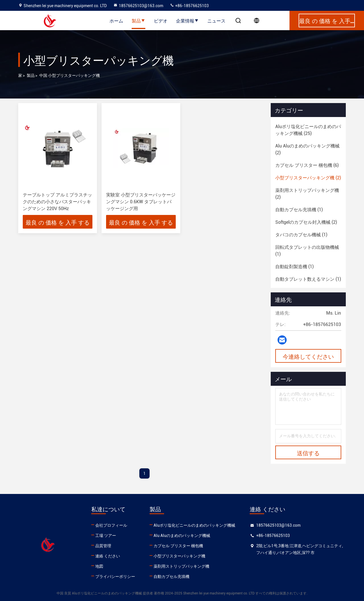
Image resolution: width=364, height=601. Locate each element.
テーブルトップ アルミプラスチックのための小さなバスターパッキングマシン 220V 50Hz (57, 202)
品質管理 (103, 546)
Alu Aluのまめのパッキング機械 (182, 536)
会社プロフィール (111, 525)
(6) (307, 165)
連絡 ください (108, 556)
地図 (99, 566)
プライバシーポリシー (115, 577)
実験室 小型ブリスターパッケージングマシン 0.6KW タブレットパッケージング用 (141, 202)
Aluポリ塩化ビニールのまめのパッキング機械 (194, 525)
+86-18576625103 (189, 6)
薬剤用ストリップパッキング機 (181, 566)
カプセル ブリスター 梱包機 (178, 546)
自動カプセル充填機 (171, 577)
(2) (307, 149)
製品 (138, 20)
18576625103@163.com (138, 6)
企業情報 (187, 20)
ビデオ (161, 20)
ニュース (216, 20)
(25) (308, 130)
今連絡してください (308, 356)
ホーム (116, 20)
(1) (299, 210)
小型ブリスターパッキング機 (179, 556)
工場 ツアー (106, 536)
